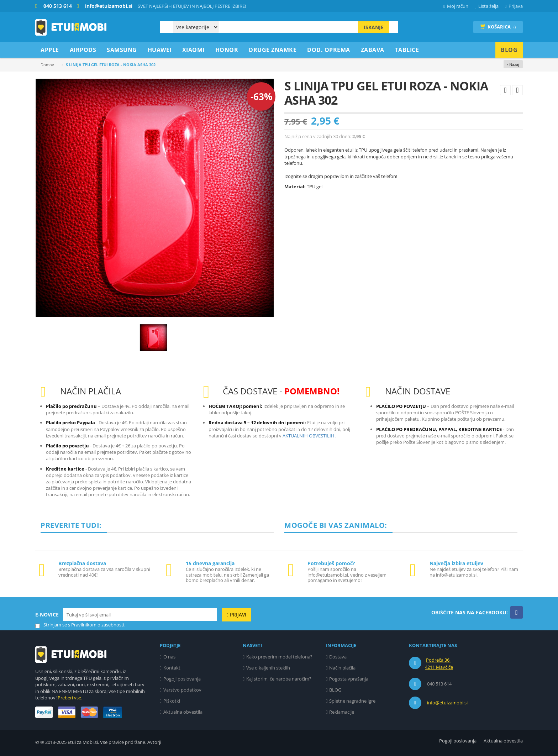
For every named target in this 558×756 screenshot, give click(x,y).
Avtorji (154, 742)
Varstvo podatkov (182, 690)
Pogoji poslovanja (182, 679)
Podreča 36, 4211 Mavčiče (439, 663)
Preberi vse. (70, 698)
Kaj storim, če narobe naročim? (279, 679)
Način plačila (342, 668)
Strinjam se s (53, 625)
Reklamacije (342, 712)
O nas (169, 657)
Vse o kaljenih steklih (268, 668)
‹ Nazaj (513, 64)
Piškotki (172, 701)
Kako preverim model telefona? (279, 657)
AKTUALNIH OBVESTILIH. (309, 436)
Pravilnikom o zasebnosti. (98, 625)
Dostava (338, 657)
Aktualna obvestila (183, 712)
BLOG (335, 690)
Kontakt (172, 668)
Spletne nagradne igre (352, 701)
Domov (47, 65)
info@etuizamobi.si (447, 703)
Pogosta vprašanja (349, 679)
